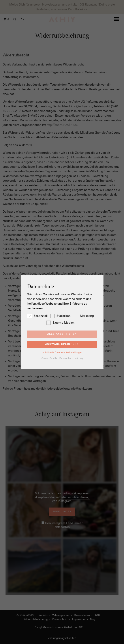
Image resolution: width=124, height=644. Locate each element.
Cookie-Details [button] (49, 358)
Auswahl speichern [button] (62, 344)
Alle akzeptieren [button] (62, 334)
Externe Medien (60, 323)
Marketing (84, 316)
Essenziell (37, 316)
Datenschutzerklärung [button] (71, 358)
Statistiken (60, 316)
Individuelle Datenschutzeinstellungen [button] (62, 353)
